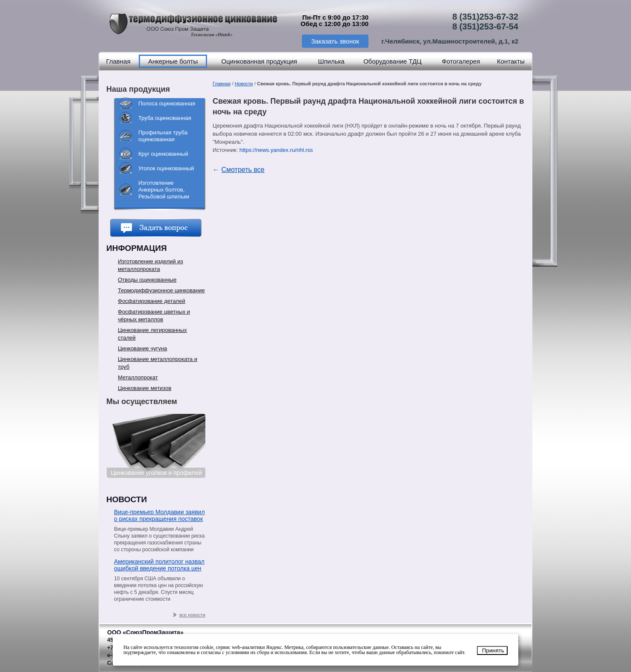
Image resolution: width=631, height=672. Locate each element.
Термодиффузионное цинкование (161, 290)
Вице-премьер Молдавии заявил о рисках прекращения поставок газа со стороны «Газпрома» (159, 516)
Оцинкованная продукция (259, 61)
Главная (118, 61)
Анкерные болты (173, 61)
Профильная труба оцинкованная (163, 136)
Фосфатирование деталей (152, 301)
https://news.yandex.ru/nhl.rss (276, 150)
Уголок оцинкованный (166, 168)
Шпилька (331, 61)
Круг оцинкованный (163, 154)
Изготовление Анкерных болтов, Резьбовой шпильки (164, 190)
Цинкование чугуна (142, 348)
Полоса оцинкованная (167, 103)
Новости (244, 84)
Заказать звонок (335, 41)
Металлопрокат (138, 377)
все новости (189, 615)
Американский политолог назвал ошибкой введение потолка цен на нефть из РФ (159, 566)
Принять (493, 650)
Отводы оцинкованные (147, 280)
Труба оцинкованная (165, 118)
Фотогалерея (461, 61)
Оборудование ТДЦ (392, 61)
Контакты (511, 61)
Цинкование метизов (145, 388)
